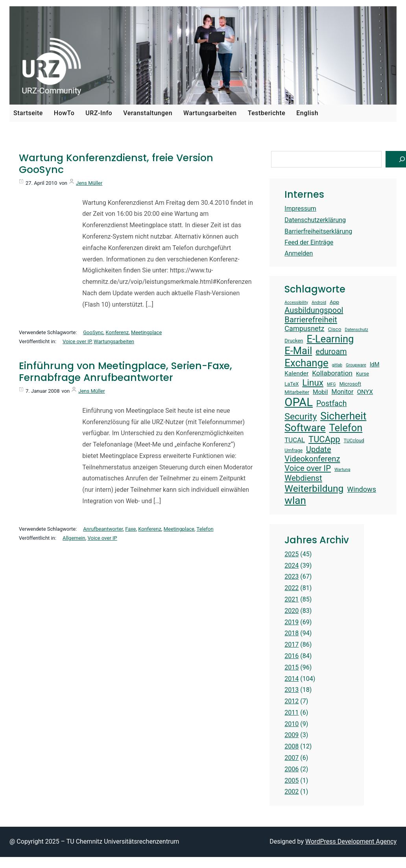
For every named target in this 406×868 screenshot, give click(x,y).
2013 (292, 690)
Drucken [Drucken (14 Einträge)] (294, 341)
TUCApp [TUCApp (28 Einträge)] (324, 439)
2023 (292, 577)
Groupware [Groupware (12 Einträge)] (356, 365)
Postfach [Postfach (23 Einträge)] (331, 404)
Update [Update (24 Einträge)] (319, 449)
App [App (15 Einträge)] (334, 302)
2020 (292, 611)
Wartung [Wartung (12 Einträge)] (342, 470)
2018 (292, 633)
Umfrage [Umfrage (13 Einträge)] (293, 451)
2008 (292, 746)
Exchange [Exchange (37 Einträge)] (306, 363)
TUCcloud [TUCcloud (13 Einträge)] (354, 441)
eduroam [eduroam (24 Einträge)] (331, 351)
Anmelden (299, 253)
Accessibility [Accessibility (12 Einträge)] (296, 303)
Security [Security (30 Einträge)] (301, 417)
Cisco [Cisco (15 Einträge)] (335, 329)
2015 (292, 667)
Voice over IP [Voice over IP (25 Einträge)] (308, 468)
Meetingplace (146, 332)
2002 (292, 792)
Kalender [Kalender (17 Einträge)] (296, 373)
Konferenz (117, 332)
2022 (292, 588)
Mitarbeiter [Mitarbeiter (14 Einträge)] (297, 392)
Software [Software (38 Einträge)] (305, 428)
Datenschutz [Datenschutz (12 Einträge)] (356, 330)
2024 (292, 565)
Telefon (205, 529)
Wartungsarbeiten (114, 341)
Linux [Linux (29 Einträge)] (313, 383)
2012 (292, 701)
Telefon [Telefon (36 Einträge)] (346, 428)
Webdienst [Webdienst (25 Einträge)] (303, 478)
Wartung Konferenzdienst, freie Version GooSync (116, 164)
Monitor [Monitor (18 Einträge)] (343, 392)
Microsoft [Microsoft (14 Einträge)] (350, 384)
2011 (292, 713)
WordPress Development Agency (351, 841)
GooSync (93, 332)
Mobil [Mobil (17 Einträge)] (320, 392)
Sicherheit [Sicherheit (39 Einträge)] (343, 416)
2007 (292, 758)
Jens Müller (89, 183)
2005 (292, 781)
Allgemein (74, 538)
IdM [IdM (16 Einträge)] (375, 365)
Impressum (300, 209)
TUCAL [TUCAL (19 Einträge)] (295, 440)
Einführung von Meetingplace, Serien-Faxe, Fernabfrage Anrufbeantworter (125, 372)
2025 (292, 554)
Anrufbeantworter (103, 529)
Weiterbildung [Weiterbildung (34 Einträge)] (314, 488)
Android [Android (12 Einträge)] (319, 303)
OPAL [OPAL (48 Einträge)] (299, 402)
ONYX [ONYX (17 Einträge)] (365, 392)
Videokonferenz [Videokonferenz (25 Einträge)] (312, 459)
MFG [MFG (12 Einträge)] (331, 384)
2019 (292, 622)
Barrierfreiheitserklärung (318, 231)
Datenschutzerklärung (315, 220)
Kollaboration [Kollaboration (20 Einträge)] (332, 373)
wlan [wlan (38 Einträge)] (295, 500)
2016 (292, 656)
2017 (292, 645)
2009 (292, 735)
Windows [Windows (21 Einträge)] (362, 489)
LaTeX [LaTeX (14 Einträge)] (292, 384)
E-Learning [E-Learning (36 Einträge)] (330, 339)
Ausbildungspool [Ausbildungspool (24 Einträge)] (314, 310)
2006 (292, 769)
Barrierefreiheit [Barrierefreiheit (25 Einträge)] (311, 320)
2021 (292, 599)
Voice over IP (77, 341)
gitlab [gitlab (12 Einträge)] (337, 365)
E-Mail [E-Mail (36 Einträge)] (298, 351)
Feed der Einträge (309, 242)
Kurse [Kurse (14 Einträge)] (363, 374)
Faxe (130, 529)
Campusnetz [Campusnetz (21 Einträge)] (304, 328)
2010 (292, 724)
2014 (292, 679)
